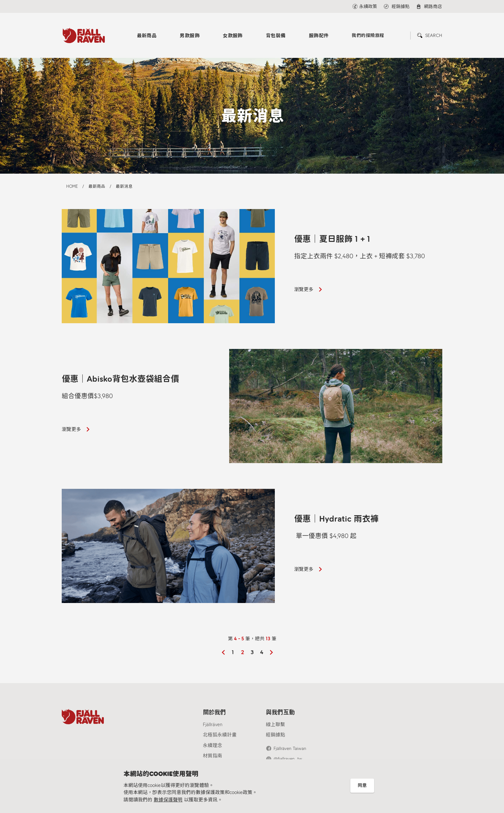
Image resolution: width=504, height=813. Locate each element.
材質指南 (212, 756)
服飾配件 (319, 36)
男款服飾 (190, 36)
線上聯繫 (275, 725)
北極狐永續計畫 (220, 735)
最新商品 (147, 36)
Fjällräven (213, 725)
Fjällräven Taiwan (290, 749)
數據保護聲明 (168, 800)
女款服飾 (233, 36)
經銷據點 (275, 735)
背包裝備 (276, 36)
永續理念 (212, 745)
